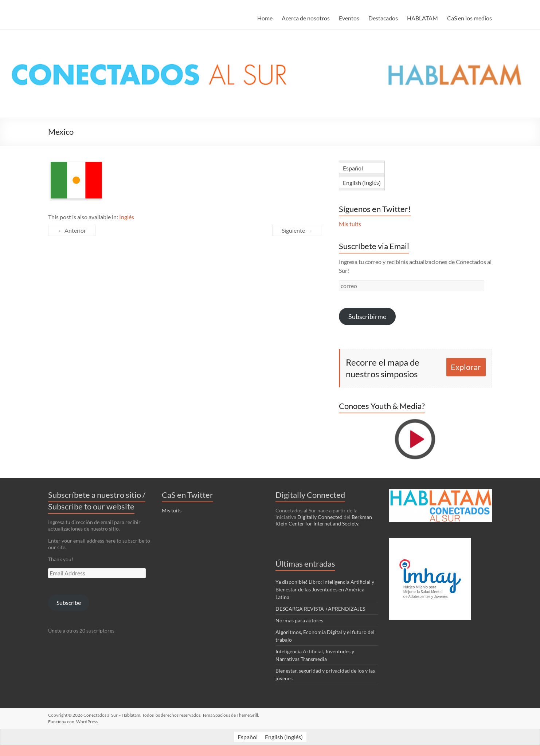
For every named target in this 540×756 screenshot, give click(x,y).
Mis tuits (350, 224)
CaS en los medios (469, 18)
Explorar (466, 367)
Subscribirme (367, 316)
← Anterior (72, 230)
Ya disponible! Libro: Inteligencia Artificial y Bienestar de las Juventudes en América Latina (325, 589)
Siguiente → (297, 230)
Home (265, 18)
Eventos (349, 18)
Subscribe (69, 603)
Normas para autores (299, 620)
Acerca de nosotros (306, 18)
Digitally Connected (320, 517)
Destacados (383, 18)
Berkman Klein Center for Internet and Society (324, 520)
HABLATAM (422, 18)
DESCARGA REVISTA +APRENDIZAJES (320, 609)
